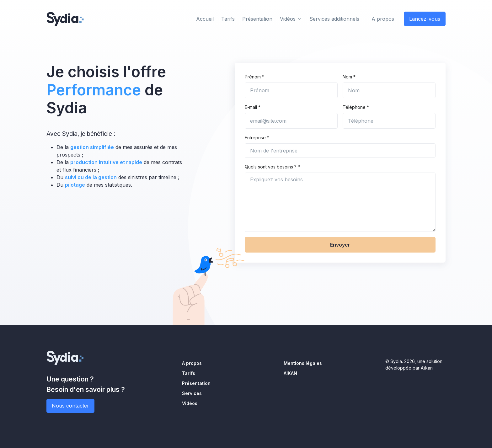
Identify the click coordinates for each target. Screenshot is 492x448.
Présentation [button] (257, 19)
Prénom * (254, 77)
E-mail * (253, 107)
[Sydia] (65, 18)
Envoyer (340, 245)
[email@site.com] (291, 121)
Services (192, 393)
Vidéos (288, 19)
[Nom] (389, 90)
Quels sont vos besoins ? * (272, 167)
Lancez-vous (425, 19)
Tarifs (189, 373)
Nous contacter (70, 406)
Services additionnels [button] (334, 19)
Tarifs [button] (228, 19)
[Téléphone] (389, 121)
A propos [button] (383, 19)
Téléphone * (356, 107)
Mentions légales (303, 363)
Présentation (196, 383)
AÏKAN (290, 373)
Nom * (349, 77)
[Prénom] (291, 90)
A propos (192, 363)
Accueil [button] (205, 19)
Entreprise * (257, 138)
